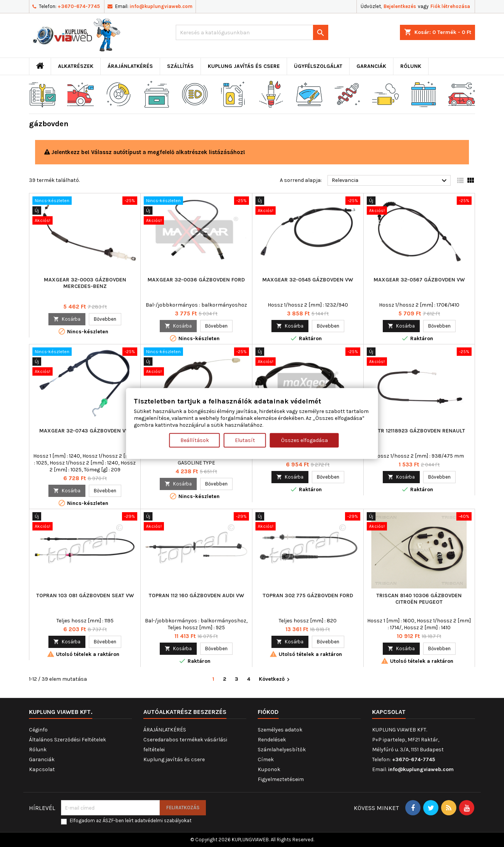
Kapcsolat (42, 769)
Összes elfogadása (304, 440)
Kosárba (67, 319)
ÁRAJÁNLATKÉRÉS (130, 66)
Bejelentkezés (400, 6)
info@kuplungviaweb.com (161, 6)
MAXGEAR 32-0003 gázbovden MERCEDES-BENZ (85, 283)
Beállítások (195, 440)
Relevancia (390, 181)
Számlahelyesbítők (282, 750)
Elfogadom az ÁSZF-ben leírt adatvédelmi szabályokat (131, 820)
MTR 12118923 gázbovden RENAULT (419, 431)
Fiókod (268, 712)
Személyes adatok (280, 730)
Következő (275, 679)
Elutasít (245, 440)
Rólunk (411, 66)
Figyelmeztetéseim (281, 779)
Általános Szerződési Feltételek (67, 740)
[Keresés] (252, 32)
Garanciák (371, 66)
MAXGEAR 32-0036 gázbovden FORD (196, 280)
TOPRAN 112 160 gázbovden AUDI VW (196, 595)
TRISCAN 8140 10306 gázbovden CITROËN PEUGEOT (419, 599)
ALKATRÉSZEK (76, 66)
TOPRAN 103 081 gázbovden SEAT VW (85, 595)
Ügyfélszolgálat (318, 66)
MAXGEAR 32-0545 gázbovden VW (308, 280)
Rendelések (272, 740)
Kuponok (269, 769)
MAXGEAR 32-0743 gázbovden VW (85, 431)
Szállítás (180, 66)
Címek (266, 759)
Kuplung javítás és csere (244, 66)
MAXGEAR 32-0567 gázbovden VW (419, 280)
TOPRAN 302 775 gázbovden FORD (308, 595)
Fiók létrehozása (450, 6)
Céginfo (38, 730)
